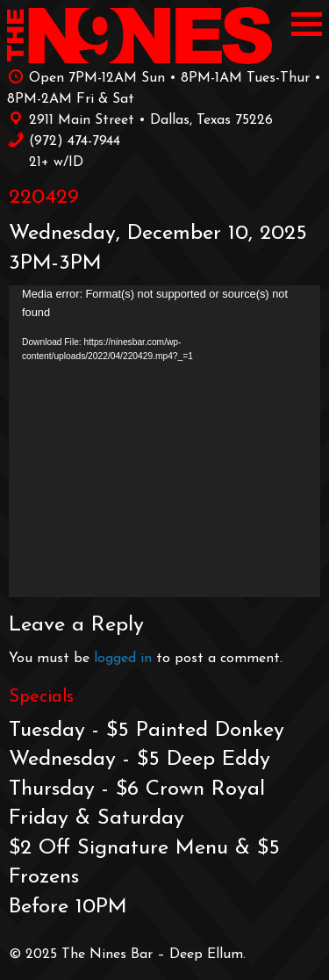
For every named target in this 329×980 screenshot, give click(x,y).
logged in (123, 659)
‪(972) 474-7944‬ (64, 140)
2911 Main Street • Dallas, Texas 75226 (140, 119)
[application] (164, 441)
